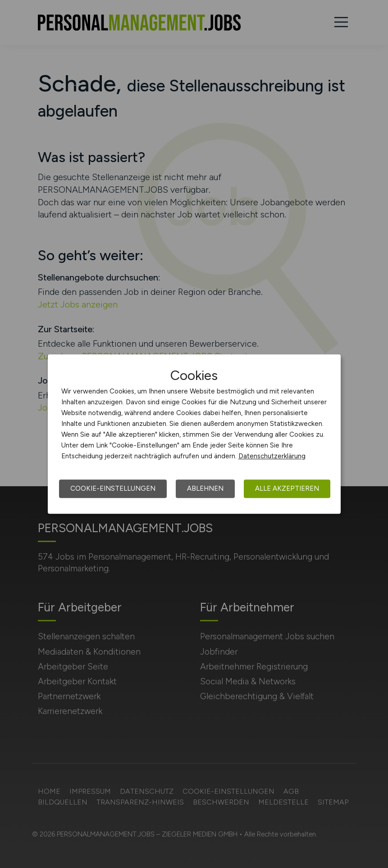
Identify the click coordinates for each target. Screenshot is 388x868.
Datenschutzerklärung (272, 456)
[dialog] (194, 434)
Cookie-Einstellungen (113, 488)
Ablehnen (205, 488)
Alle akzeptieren (287, 488)
